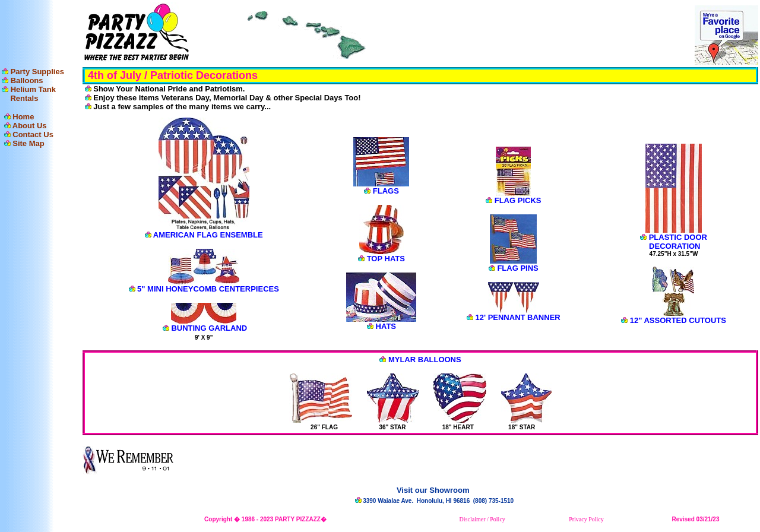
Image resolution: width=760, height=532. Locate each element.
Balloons (27, 80)
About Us (30, 126)
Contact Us (33, 134)
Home (23, 117)
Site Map (28, 143)
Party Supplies (37, 72)
